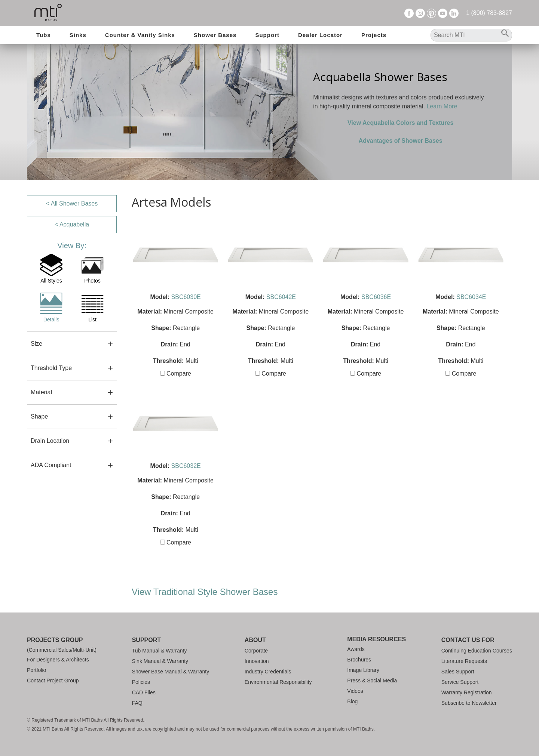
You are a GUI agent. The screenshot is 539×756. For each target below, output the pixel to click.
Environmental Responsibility (278, 682)
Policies (141, 682)
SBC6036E (376, 297)
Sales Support (458, 672)
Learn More (442, 106)
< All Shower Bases (72, 203)
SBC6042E (281, 297)
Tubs (44, 35)
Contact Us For (468, 640)
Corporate (256, 651)
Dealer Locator (320, 35)
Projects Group (55, 640)
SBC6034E (471, 297)
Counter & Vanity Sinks (140, 35)
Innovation (257, 661)
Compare (176, 374)
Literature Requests (464, 661)
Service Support (460, 682)
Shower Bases (215, 35)
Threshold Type (51, 368)
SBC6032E (186, 466)
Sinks (78, 35)
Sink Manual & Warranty (160, 661)
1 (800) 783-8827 (489, 13)
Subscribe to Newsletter (469, 703)
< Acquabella (72, 224)
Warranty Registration (467, 692)
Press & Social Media (372, 681)
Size (36, 344)
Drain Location (50, 441)
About (255, 640)
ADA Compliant (51, 465)
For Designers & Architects (58, 660)
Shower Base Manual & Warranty (171, 672)
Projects (374, 35)
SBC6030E (186, 297)
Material (41, 392)
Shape (39, 416)
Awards (356, 649)
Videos (355, 691)
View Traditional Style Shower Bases (205, 592)
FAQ (137, 703)
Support (267, 35)
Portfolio (36, 670)
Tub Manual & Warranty (160, 651)
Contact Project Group (53, 681)
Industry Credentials (268, 672)
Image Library (363, 670)
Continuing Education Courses (477, 651)
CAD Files (144, 692)
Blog (352, 701)
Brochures (359, 660)
